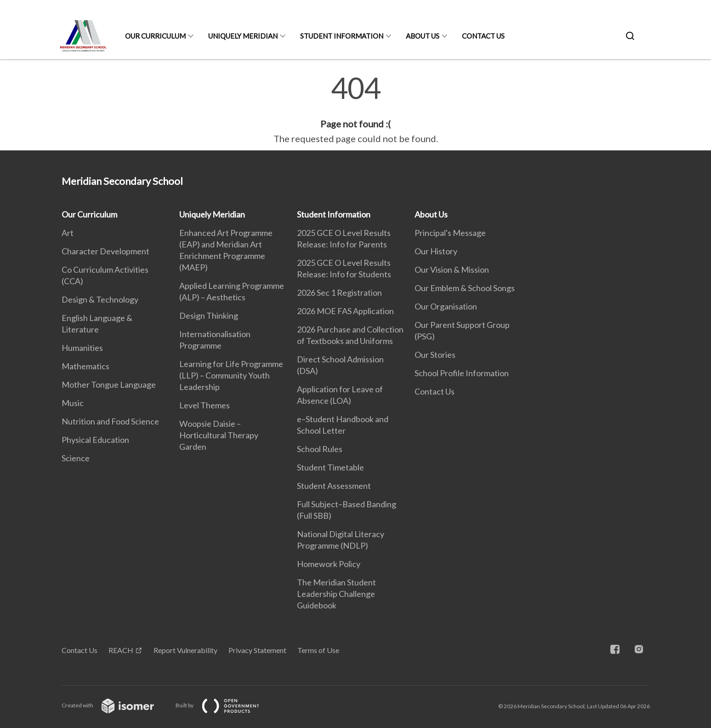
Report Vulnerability (185, 650)
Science (76, 458)
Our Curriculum (155, 36)
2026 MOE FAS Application (345, 311)
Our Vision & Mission (452, 269)
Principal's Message (450, 233)
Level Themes (205, 405)
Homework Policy (329, 564)
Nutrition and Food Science (110, 421)
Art (68, 233)
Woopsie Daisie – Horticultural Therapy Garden (219, 435)
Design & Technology (100, 299)
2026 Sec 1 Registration (339, 292)
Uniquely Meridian (243, 36)
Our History (436, 251)
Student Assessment (334, 486)
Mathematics (85, 366)
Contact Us (483, 36)
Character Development (105, 251)
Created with (115, 705)
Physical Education (95, 440)
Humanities (82, 348)
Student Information (342, 36)
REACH (121, 650)
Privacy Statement (257, 650)
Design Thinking (209, 315)
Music (73, 403)
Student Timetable (330, 467)
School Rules (320, 449)
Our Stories (435, 355)
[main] (355, 109)
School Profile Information (462, 373)
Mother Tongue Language (109, 384)
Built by (225, 705)
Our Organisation (446, 306)
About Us (423, 36)
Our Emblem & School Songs (465, 288)
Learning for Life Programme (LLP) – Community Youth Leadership (231, 375)
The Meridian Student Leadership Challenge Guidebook (336, 594)
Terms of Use (318, 650)
